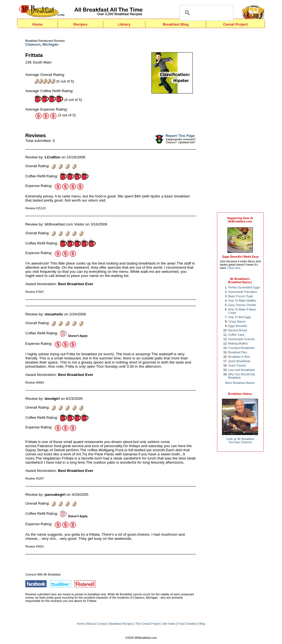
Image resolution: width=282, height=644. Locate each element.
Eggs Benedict (238, 326)
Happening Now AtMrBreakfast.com (240, 220)
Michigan (50, 44)
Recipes (80, 24)
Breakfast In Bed (239, 357)
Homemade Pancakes (243, 292)
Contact (102, 624)
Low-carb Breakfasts (242, 370)
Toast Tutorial (237, 365)
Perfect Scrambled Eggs (244, 287)
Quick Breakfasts (239, 361)
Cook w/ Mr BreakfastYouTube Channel (240, 441)
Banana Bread (238, 330)
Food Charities (187, 624)
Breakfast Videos (240, 394)
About (91, 624)
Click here (234, 268)
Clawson (33, 44)
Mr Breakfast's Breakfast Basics (240, 280)
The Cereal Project (148, 624)
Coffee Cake (236, 335)
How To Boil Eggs (240, 317)
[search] (206, 13)
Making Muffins (238, 343)
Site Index (169, 624)
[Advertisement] (240, 122)
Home (37, 24)
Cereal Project (235, 24)
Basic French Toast (241, 296)
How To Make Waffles (242, 301)
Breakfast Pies (238, 352)
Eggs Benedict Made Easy (240, 257)
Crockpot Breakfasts (242, 348)
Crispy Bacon (237, 321)
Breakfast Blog (176, 24)
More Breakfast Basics (240, 383)
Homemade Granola (242, 339)
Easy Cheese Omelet (242, 305)
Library (124, 24)
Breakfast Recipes (121, 624)
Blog (202, 624)
